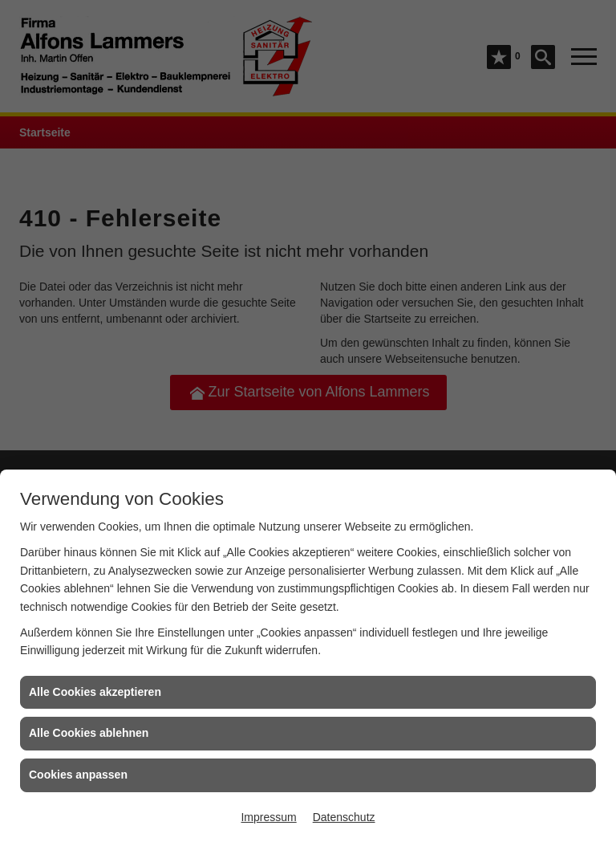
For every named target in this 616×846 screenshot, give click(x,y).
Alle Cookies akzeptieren (95, 692)
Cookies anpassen (78, 775)
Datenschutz (344, 817)
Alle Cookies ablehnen (89, 733)
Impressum (268, 817)
